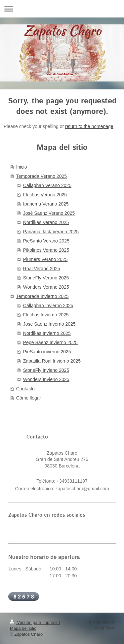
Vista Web (104, 628)
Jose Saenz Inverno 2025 (49, 324)
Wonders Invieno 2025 (46, 379)
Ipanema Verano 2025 (46, 204)
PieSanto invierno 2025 (47, 352)
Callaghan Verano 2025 (47, 185)
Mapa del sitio (23, 628)
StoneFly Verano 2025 (46, 278)
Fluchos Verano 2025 (45, 195)
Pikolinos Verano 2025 (46, 250)
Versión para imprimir (34, 622)
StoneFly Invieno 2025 (46, 370)
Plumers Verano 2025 (45, 259)
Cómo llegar (29, 398)
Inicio (22, 167)
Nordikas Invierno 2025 (47, 333)
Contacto (25, 389)
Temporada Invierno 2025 (42, 296)
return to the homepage (89, 126)
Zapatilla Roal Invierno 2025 (52, 361)
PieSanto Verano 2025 (46, 241)
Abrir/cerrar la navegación (62, 9)
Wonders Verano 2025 (46, 287)
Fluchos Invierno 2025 (46, 315)
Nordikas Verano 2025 (46, 222)
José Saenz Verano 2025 (49, 213)
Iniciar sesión (102, 622)
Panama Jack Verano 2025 (51, 232)
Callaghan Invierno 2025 (48, 306)
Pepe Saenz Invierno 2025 (50, 342)
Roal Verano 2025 (42, 269)
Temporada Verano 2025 (41, 176)
